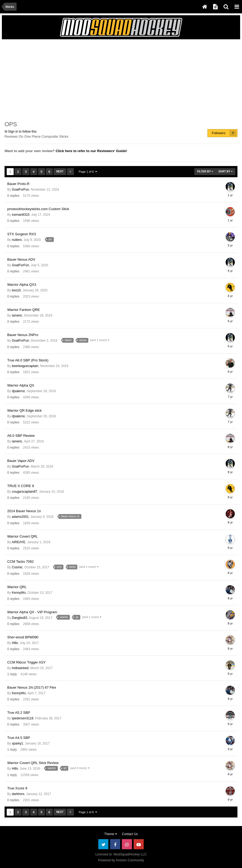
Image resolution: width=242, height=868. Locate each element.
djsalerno (18, 391)
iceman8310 (20, 215)
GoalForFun (20, 190)
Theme (111, 834)
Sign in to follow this (22, 132)
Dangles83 (19, 618)
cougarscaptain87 (24, 492)
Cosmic (17, 567)
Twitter (103, 844)
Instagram (127, 844)
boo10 (16, 290)
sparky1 (17, 743)
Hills (15, 643)
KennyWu (19, 593)
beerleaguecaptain (25, 366)
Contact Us (130, 834)
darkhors (18, 794)
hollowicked (20, 668)
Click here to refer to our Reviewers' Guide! (91, 151)
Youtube (139, 844)
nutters (17, 240)
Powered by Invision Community (121, 860)
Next (60, 171)
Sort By (226, 171)
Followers (219, 133)
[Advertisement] (67, 79)
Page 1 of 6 (88, 172)
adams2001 (20, 517)
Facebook (115, 844)
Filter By (205, 171)
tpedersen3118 (22, 718)
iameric (17, 315)
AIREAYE (19, 542)
